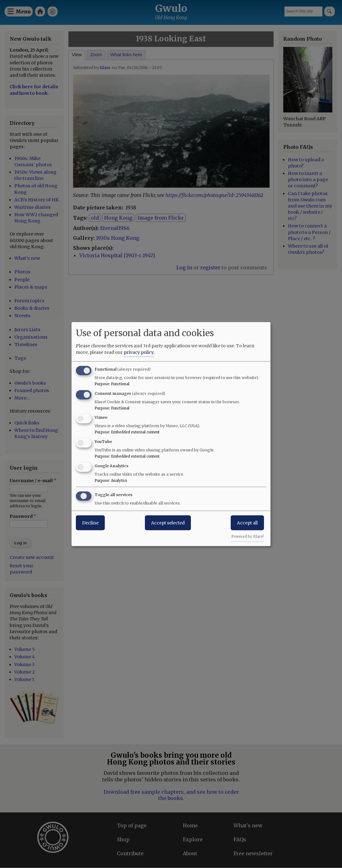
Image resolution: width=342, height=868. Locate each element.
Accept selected (168, 523)
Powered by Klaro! (247, 536)
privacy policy (139, 352)
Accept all (247, 523)
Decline (90, 523)
